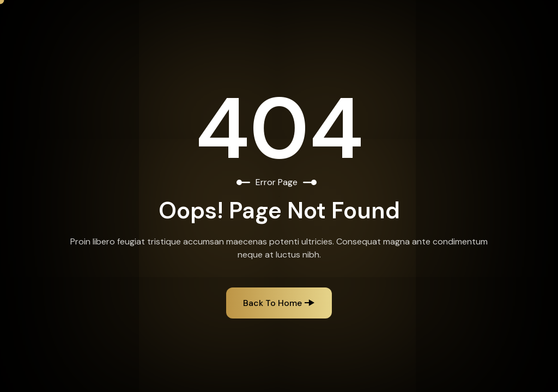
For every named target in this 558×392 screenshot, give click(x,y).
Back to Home (272, 303)
